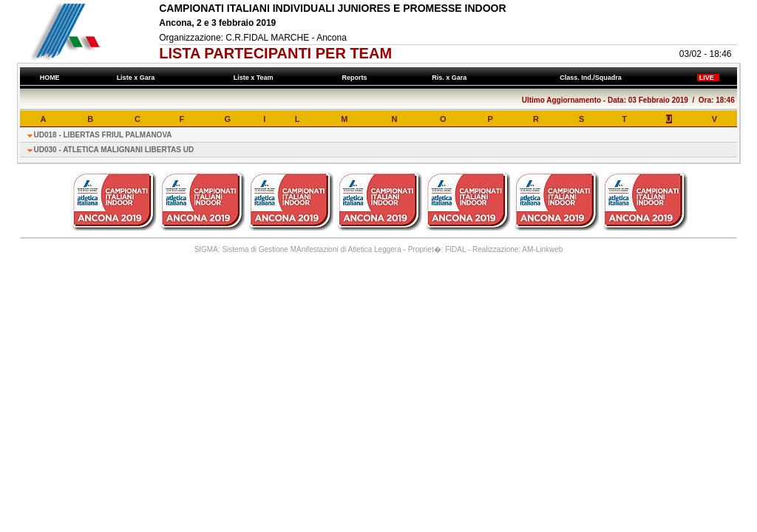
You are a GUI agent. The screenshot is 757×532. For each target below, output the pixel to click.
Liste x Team (255, 78)
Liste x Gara (138, 78)
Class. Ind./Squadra (593, 78)
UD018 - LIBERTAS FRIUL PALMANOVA (103, 135)
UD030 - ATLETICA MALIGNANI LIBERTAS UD (114, 150)
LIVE (708, 78)
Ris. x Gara (451, 78)
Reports (356, 78)
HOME (50, 78)
